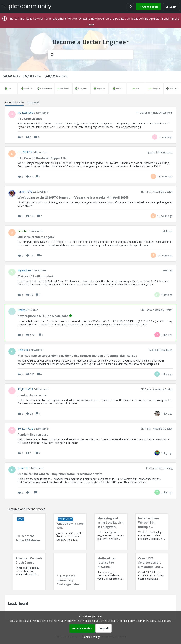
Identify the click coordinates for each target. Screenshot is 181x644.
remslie (22, 231)
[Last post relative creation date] (166, 137)
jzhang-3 (23, 310)
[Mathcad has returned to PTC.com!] (111, 572)
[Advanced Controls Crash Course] (29, 572)
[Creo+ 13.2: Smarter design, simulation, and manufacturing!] (152, 572)
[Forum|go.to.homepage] (30, 7)
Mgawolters (24, 270)
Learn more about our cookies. (154, 621)
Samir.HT (23, 468)
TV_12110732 (25, 389)
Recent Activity (14, 102)
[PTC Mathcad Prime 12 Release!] (29, 532)
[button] (90, 637)
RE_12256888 (25, 113)
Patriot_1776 (25, 192)
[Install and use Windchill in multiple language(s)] (152, 532)
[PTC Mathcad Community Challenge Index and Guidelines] (70, 572)
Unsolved (33, 102)
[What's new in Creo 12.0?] (70, 532)
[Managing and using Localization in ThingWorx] (111, 532)
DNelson (23, 350)
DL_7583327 (25, 152)
